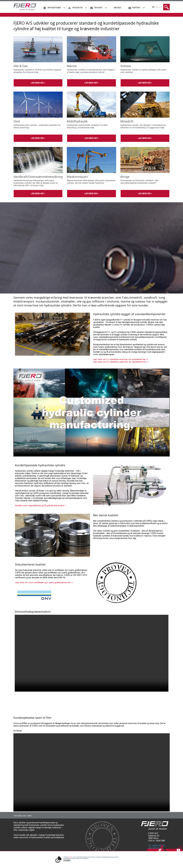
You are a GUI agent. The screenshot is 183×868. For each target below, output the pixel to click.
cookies (71, 857)
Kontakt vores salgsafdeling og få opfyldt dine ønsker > (40, 506)
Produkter (77, 8)
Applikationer (54, 8)
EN (157, 7)
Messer (117, 8)
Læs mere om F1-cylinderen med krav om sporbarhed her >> (121, 359)
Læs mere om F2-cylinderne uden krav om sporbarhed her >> (121, 362)
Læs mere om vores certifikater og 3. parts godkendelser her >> (44, 583)
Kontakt (136, 8)
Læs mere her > (38, 83)
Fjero (30, 816)
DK (153, 7)
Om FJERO (98, 8)
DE (161, 7)
